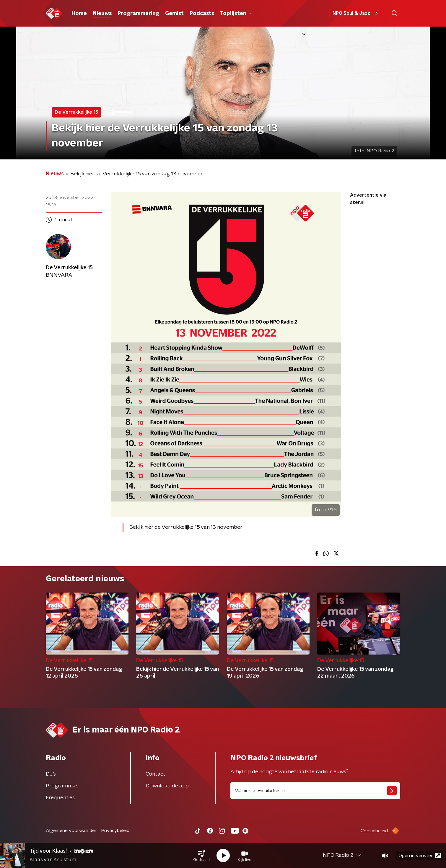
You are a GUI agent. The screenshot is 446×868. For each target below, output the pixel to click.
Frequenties (60, 798)
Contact (156, 774)
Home (79, 14)
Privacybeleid (115, 831)
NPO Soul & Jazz (356, 13)
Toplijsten (236, 14)
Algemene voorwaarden (72, 831)
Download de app (167, 786)
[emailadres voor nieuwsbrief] (315, 791)
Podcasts (202, 14)
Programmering (138, 14)
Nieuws (102, 14)
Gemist (174, 14)
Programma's (62, 786)
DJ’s (51, 774)
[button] (201, 856)
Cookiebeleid (374, 831)
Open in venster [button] (420, 855)
